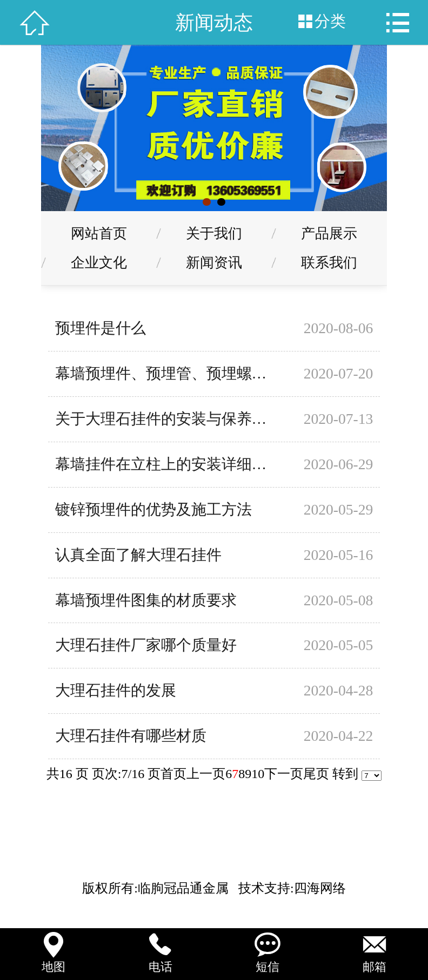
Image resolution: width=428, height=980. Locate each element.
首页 (173, 774)
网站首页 (99, 233)
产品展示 (329, 233)
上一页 (206, 774)
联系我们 (329, 262)
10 (258, 774)
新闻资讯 (214, 262)
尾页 (316, 774)
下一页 (284, 774)
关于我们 (214, 233)
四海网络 (320, 888)
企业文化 (99, 262)
